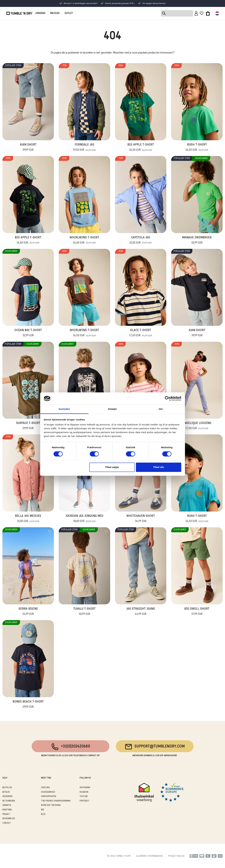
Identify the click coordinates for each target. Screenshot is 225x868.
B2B (42, 810)
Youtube (84, 796)
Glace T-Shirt (141, 333)
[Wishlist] (202, 13)
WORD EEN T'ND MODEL (51, 805)
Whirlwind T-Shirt (84, 240)
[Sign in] (196, 13)
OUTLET (69, 13)
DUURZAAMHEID (48, 792)
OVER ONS (45, 788)
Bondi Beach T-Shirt (28, 705)
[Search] (177, 13)
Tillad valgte (112, 467)
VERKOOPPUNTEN (49, 796)
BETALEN (6, 792)
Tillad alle (159, 467)
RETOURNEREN (9, 801)
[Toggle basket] (208, 13)
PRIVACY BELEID (176, 856)
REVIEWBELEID (9, 819)
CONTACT (7, 823)
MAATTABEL (7, 810)
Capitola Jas (141, 240)
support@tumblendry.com (155, 747)
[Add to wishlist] (50, 67)
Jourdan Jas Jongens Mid (84, 519)
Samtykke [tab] (64, 409)
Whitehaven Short (141, 519)
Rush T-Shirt (197, 148)
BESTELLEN (7, 788)
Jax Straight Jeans (141, 612)
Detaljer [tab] (113, 409)
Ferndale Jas (84, 148)
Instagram (85, 788)
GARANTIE (7, 805)
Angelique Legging (197, 426)
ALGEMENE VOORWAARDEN (149, 856)
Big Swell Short (197, 612)
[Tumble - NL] (20, 13)
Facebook (84, 792)
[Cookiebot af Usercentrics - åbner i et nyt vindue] (167, 398)
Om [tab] (161, 409)
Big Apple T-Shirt (141, 148)
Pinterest (85, 801)
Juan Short (28, 148)
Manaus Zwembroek (197, 240)
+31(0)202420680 (71, 747)
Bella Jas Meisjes (28, 519)
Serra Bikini (28, 612)
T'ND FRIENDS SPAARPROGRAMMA (56, 801)
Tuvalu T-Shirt (84, 612)
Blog (43, 814)
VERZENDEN (7, 796)
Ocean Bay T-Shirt (28, 333)
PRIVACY (6, 814)
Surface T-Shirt (28, 426)
